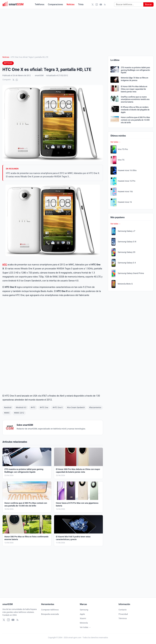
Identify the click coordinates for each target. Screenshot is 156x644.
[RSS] (105, 5)
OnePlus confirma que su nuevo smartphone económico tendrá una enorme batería (135, 100)
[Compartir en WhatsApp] (17, 80)
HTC (5, 265)
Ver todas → (85, 627)
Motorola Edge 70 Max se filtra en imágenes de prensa (135, 79)
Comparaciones (55, 4)
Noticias (71, 4)
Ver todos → (115, 142)
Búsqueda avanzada (50, 614)
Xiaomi (83, 618)
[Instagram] (97, 5)
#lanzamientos (95, 408)
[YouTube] (101, 5)
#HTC (33, 408)
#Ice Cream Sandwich (76, 408)
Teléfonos (40, 4)
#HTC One (44, 408)
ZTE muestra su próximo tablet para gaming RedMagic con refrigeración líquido (135, 70)
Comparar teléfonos (50, 610)
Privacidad (123, 614)
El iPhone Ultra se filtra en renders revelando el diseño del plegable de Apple (135, 110)
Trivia (81, 4)
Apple (82, 614)
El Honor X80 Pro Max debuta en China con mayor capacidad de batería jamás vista (134, 89)
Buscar (148, 4)
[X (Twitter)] (93, 5)
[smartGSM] (15, 4)
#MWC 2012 (19, 413)
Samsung (84, 610)
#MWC (7, 413)
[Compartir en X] (13, 80)
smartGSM (39, 76)
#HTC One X (58, 408)
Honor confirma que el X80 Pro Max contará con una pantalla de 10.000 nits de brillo (135, 120)
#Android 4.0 (21, 408)
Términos (123, 618)
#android (8, 408)
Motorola (84, 623)
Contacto (123, 610)
